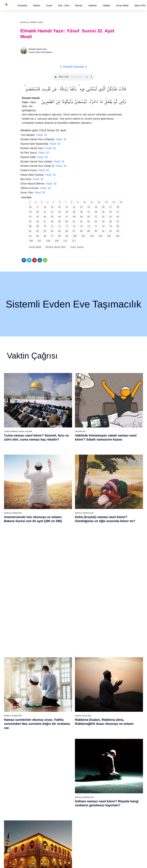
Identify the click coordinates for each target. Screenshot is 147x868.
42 (30, 217)
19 (52, 207)
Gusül (49, 6)
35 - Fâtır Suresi (65, 727)
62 (81, 222)
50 (89, 217)
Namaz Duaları (83, 500)
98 (59, 236)
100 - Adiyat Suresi (101, 770)
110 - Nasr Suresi (100, 820)
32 (52, 212)
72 (59, 226)
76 (89, 226)
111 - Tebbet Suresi (101, 825)
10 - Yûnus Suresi (31, 697)
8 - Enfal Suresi (30, 687)
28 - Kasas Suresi (66, 692)
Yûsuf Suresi (77, 247)
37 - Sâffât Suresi (66, 737)
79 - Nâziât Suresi (66, 760)
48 (74, 217)
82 (38, 231)
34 (67, 212)
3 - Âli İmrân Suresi (32, 662)
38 (96, 212)
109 (57, 241)
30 (38, 212)
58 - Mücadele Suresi (33, 750)
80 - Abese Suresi (66, 765)
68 (30, 226)
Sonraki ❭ (81, 67)
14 (114, 202)
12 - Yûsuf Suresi (31, 707)
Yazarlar (80, 431)
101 (83, 236)
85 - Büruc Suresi (65, 790)
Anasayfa (22, 6)
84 (52, 231)
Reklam (100, 863)
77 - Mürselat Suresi (67, 750)
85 (59, 231)
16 (30, 207)
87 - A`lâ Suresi (65, 800)
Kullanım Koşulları (86, 863)
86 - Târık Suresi (65, 795)
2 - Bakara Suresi (31, 657)
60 (67, 222)
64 (96, 222)
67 (118, 222)
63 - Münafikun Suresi (33, 775)
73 (67, 226)
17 (38, 207)
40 (111, 212)
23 (81, 207)
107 (40, 241)
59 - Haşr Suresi (31, 755)
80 (118, 226)
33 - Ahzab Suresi (66, 717)
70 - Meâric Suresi (31, 810)
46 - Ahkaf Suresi (100, 687)
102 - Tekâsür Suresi (102, 780)
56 (38, 222)
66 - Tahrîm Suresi (31, 790)
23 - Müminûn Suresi (67, 667)
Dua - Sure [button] (64, 6)
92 (111, 231)
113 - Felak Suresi (101, 835)
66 (111, 222)
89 (89, 231)
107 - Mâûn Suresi (101, 805)
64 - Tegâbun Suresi (32, 780)
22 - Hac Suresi (64, 662)
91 (103, 231)
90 (96, 231)
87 (74, 231)
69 (38, 226)
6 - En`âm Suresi (31, 677)
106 (31, 241)
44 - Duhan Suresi (100, 677)
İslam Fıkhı (140, 6)
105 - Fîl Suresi (99, 795)
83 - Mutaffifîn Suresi (67, 780)
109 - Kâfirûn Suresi (101, 815)
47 (67, 217)
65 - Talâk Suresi (31, 785)
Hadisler (93, 6)
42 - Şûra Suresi (100, 667)
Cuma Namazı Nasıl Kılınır (18, 431)
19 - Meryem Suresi (32, 742)
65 (103, 222)
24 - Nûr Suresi (65, 672)
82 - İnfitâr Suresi (66, 775)
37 (89, 212)
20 (59, 207)
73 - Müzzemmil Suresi (33, 825)
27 (111, 207)
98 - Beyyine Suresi (101, 760)
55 (30, 222)
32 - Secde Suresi (66, 712)
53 (111, 217)
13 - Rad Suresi (30, 712)
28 (118, 207)
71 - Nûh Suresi (30, 815)
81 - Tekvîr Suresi (66, 770)
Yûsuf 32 (42, 135)
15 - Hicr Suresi (30, 722)
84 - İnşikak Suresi (66, 785)
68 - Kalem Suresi (31, 800)
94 (30, 236)
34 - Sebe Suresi (65, 722)
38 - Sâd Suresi (65, 742)
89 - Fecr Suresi (65, 810)
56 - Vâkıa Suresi (100, 737)
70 (45, 226)
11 (92, 202)
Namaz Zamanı (136, 863)
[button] (22, 6)
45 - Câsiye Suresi (101, 682)
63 (89, 222)
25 (96, 207)
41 (118, 212)
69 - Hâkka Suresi (31, 805)
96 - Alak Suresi (100, 750)
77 (96, 226)
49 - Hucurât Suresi (101, 702)
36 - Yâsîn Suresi (66, 732)
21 (67, 207)
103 (100, 236)
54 (118, 217)
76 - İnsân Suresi (31, 840)
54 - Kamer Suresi (101, 727)
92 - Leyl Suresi (65, 825)
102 (92, 236)
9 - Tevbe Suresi (31, 692)
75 (81, 226)
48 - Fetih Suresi (100, 697)
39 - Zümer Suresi (100, 652)
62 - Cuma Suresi (31, 770)
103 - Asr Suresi (100, 785)
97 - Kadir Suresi (100, 755)
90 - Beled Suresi (66, 815)
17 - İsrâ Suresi (30, 732)
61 (74, 222)
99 (67, 236)
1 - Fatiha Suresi (31, 652)
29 (30, 212)
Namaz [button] (79, 6)
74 (74, 226)
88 (81, 231)
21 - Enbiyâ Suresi (66, 657)
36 (81, 212)
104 (109, 236)
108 (48, 241)
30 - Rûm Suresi (65, 702)
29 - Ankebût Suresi (67, 697)
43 (38, 217)
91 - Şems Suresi (66, 820)
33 (59, 212)
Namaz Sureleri (13, 500)
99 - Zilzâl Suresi (100, 765)
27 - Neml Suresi (65, 687)
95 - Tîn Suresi (64, 840)
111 (74, 241)
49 (81, 217)
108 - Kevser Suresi (101, 810)
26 (103, 207)
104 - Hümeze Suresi (102, 790)
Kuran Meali (122, 6)
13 (106, 202)
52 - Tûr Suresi (99, 717)
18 (45, 207)
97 (52, 236)
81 (30, 231)
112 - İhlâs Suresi (100, 830)
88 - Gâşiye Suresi (66, 805)
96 (45, 236)
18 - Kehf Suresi (30, 737)
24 (89, 207)
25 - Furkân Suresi (66, 677)
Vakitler (107, 6)
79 (111, 226)
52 (103, 217)
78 (103, 226)
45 (52, 217)
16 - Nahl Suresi (30, 727)
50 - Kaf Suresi (99, 707)
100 (75, 236)
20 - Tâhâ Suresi (65, 652)
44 (45, 217)
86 (67, 231)
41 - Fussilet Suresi (101, 662)
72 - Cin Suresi (30, 820)
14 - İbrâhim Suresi (32, 717)
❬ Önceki (66, 67)
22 (74, 207)
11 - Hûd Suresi (30, 702)
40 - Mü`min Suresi (101, 657)
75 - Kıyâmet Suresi (32, 835)
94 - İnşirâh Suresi (66, 835)
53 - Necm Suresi (100, 722)
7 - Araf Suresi (29, 682)
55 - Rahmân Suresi (101, 732)
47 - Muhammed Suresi (103, 692)
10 (84, 202)
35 (74, 212)
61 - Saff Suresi (30, 765)
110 (65, 241)
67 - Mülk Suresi (31, 795)
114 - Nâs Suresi (100, 840)
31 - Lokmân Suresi (67, 707)
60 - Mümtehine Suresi (33, 760)
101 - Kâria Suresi (101, 775)
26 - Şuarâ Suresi (66, 682)
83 (45, 231)
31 (45, 212)
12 (99, 202)
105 (117, 236)
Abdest (37, 6)
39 (103, 212)
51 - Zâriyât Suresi (101, 712)
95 (38, 236)
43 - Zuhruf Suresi (101, 672)
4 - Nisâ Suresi (30, 667)
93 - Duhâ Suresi (65, 830)
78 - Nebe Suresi (65, 755)
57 (45, 222)
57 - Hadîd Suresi (100, 742)
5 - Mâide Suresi (31, 672)
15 (121, 202)
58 (52, 222)
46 (59, 217)
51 (96, 217)
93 (118, 231)
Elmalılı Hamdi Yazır (32, 22)
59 (59, 222)
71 (52, 226)
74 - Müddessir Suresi (33, 830)
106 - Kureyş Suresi (101, 800)
